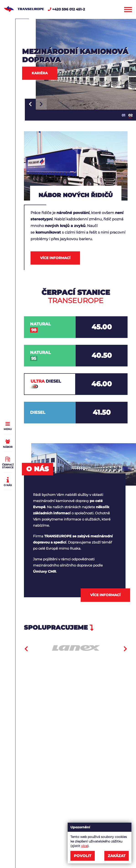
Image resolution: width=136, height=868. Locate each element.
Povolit (83, 856)
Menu (8, 425)
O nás (8, 481)
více (84, 846)
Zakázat (117, 856)
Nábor (8, 443)
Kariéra (40, 73)
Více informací (55, 258)
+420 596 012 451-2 (66, 9)
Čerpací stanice (8, 462)
